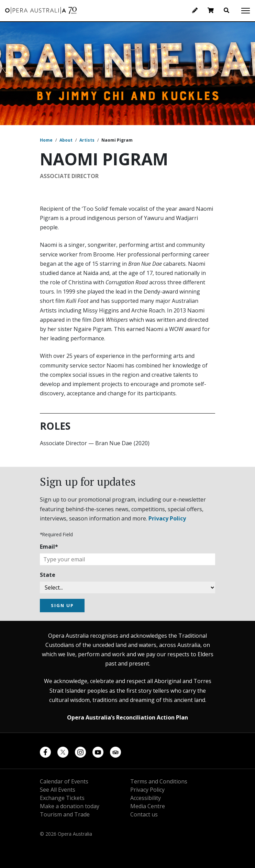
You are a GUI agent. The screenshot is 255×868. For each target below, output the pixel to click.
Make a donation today (70, 806)
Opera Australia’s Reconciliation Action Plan (127, 717)
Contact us (144, 814)
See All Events (58, 790)
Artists (87, 140)
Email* (49, 547)
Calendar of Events (64, 781)
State (48, 575)
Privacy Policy (167, 518)
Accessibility (146, 798)
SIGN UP (62, 605)
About (66, 140)
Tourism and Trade (65, 814)
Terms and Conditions (159, 781)
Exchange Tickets (62, 798)
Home (46, 140)
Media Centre (148, 806)
